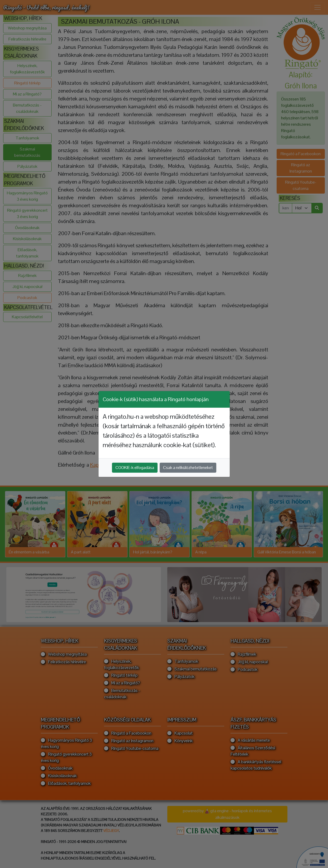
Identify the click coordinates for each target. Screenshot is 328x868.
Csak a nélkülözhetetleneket (188, 468)
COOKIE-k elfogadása (135, 468)
